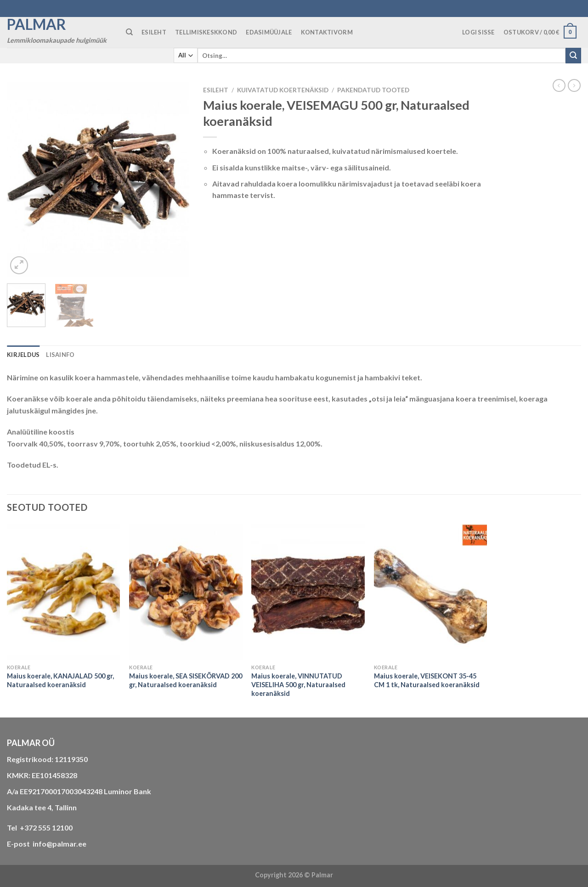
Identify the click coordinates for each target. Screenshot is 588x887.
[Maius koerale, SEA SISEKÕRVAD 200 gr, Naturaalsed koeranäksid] (186, 592)
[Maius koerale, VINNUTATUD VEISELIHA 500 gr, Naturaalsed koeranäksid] (308, 592)
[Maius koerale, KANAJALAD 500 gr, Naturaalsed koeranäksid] (64, 592)
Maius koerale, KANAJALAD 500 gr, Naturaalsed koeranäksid (60, 680)
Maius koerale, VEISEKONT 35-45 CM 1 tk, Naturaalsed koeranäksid (427, 680)
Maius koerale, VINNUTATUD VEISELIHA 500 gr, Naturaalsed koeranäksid (298, 684)
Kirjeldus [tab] (23, 355)
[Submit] (573, 56)
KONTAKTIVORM (327, 32)
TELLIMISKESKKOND (206, 32)
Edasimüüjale (269, 32)
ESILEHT (154, 32)
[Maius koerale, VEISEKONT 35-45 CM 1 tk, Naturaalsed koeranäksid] (431, 592)
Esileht (216, 90)
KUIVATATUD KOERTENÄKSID (283, 90)
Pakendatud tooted (373, 90)
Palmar (37, 24)
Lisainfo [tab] (60, 355)
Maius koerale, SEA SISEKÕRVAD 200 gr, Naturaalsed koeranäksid (186, 680)
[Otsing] (129, 32)
